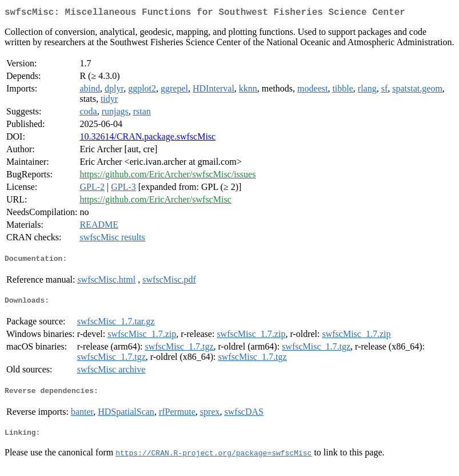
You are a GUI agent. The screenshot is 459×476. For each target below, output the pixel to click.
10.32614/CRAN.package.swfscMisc (147, 139)
